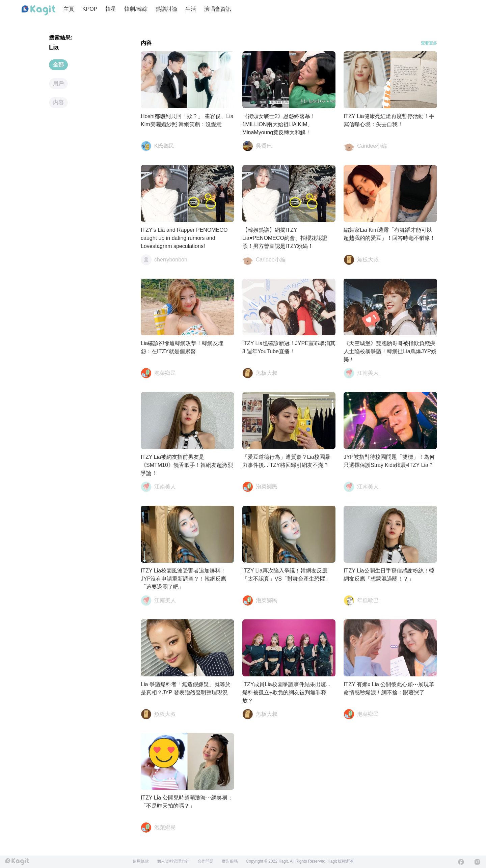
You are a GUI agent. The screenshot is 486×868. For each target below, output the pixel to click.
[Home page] (38, 10)
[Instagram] (477, 862)
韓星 (111, 9)
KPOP (90, 9)
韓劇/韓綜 (136, 9)
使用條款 (141, 861)
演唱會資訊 (218, 9)
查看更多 (429, 43)
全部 (58, 65)
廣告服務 (230, 861)
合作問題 (206, 861)
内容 (58, 102)
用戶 (58, 83)
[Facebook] (461, 862)
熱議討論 (166, 9)
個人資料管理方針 (173, 861)
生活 (191, 9)
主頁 (69, 9)
